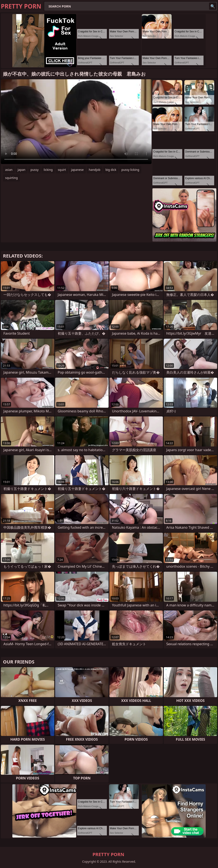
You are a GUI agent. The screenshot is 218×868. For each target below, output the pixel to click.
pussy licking (130, 170)
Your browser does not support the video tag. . (76, 122)
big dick (111, 170)
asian (9, 170)
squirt (62, 170)
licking (48, 170)
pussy (34, 170)
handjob (95, 170)
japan (22, 170)
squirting (11, 178)
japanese (77, 170)
